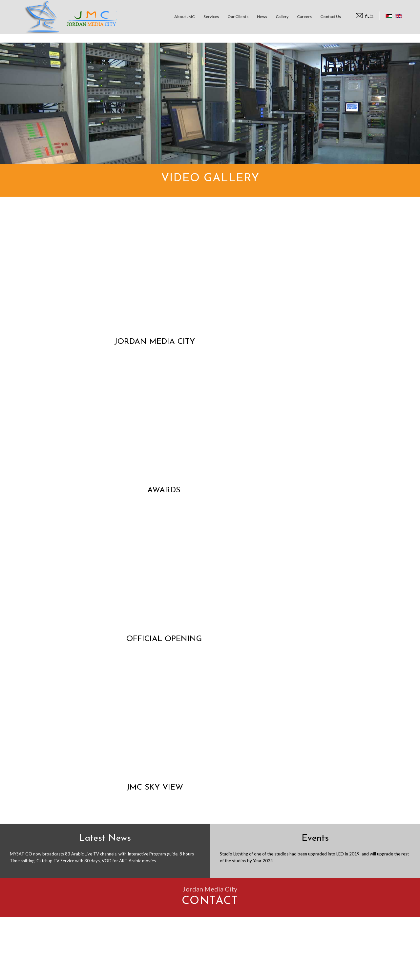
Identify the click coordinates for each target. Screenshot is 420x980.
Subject (230, 817)
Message (231, 848)
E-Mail (320, 785)
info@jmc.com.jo (57, 877)
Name (228, 785)
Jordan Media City (55, 972)
